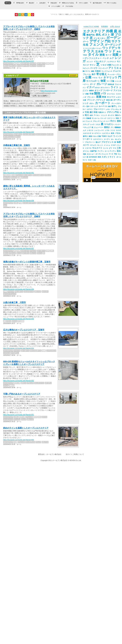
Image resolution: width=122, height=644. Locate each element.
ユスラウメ (106, 133)
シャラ (92, 124)
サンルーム (96, 118)
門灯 (116, 154)
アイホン (97, 115)
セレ (112, 139)
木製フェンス (113, 65)
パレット (100, 145)
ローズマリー (97, 133)
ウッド (110, 51)
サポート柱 (92, 160)
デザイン (97, 41)
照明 (119, 121)
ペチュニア (87, 127)
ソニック (104, 115)
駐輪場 (89, 118)
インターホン (100, 38)
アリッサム (115, 109)
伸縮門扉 (93, 151)
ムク (85, 130)
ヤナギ (118, 130)
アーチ (111, 154)
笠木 (88, 106)
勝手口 (85, 136)
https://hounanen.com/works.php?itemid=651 (19, 415)
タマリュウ (110, 77)
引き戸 (110, 136)
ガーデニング (113, 45)
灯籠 (99, 136)
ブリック (91, 100)
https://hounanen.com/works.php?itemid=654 (19, 348)
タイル (93, 54)
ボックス (111, 115)
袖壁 (119, 142)
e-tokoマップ (12, 76)
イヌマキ (88, 148)
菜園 (99, 97)
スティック (94, 106)
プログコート (90, 142)
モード (109, 55)
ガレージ (102, 84)
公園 (88, 77)
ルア (112, 58)
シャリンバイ (99, 130)
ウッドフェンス (107, 71)
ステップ (86, 124)
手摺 (91, 94)
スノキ (106, 148)
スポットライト (109, 157)
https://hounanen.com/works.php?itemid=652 (19, 381)
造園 (115, 55)
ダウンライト (105, 88)
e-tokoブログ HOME (91, 26)
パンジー (118, 124)
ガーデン (113, 38)
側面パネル (93, 136)
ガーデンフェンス (102, 154)
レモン (108, 109)
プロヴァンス (107, 142)
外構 (110, 31)
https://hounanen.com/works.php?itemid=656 (19, 289)
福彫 (93, 71)
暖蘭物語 (118, 127)
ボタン (92, 103)
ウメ (101, 78)
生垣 (86, 45)
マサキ (95, 78)
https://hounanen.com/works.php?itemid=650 (19, 440)
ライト (114, 87)
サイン (93, 65)
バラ (104, 94)
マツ (108, 81)
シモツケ (90, 130)
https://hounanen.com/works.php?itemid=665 (19, 132)
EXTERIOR (93, 157)
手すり (113, 121)
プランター (91, 97)
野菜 (104, 97)
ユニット (90, 62)
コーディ (107, 139)
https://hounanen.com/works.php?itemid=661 (19, 173)
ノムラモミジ (111, 62)
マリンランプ (103, 68)
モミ (119, 61)
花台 (119, 151)
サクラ (116, 41)
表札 (98, 35)
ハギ (85, 97)
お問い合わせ (115, 26)
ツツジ (113, 130)
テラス (89, 51)
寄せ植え (102, 74)
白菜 (85, 100)
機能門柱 (91, 35)
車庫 (99, 157)
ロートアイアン (110, 151)
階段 (97, 93)
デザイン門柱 (113, 112)
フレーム (87, 74)
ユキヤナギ (87, 133)
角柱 (119, 52)
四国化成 (111, 84)
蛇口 (87, 115)
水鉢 (109, 106)
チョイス (117, 71)
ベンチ (106, 58)
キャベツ (111, 97)
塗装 (102, 55)
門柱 (108, 41)
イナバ (90, 87)
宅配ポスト (102, 112)
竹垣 (87, 112)
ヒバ (108, 121)
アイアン (101, 151)
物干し (114, 106)
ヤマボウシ (109, 124)
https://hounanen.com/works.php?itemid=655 (19, 319)
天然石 (98, 71)
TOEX (104, 136)
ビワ (110, 148)
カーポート (103, 103)
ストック (103, 118)
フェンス (97, 44)
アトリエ (114, 68)
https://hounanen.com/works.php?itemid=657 (19, 61)
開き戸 (98, 142)
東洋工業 (109, 100)
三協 (112, 81)
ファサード (108, 90)
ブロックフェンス (99, 121)
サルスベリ (97, 148)
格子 (94, 74)
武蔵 (87, 94)
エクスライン (98, 139)
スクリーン (111, 118)
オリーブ (98, 90)
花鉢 (85, 154)
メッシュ (107, 145)
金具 (91, 115)
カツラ (86, 145)
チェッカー (112, 74)
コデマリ (90, 109)
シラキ (107, 130)
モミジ (86, 65)
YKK (85, 55)
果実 (112, 133)
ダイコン (86, 151)
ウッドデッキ (111, 48)
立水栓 (99, 51)
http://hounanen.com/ (49, 91)
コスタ (98, 124)
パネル (118, 133)
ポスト (106, 35)
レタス (118, 97)
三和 (119, 148)
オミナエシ (111, 94)
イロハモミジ (100, 61)
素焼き (107, 127)
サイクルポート (93, 81)
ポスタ (97, 88)
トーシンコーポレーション (92, 48)
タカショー (91, 154)
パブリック (100, 100)
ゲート (86, 42)
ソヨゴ (103, 65)
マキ (114, 148)
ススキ (118, 94)
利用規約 (105, 26)
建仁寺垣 (94, 112)
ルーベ (102, 106)
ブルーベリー (99, 109)
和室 (117, 118)
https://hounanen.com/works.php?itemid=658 (19, 201)
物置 (103, 81)
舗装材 (91, 91)
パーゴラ (94, 68)
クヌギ (113, 145)
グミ (112, 127)
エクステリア (94, 31)
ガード (93, 84)
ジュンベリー (99, 127)
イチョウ (93, 145)
